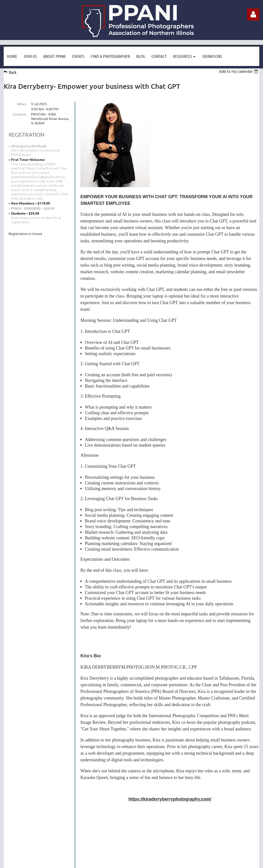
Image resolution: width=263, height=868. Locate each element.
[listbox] (239, 71)
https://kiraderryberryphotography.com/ (170, 799)
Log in (253, 14)
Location (19, 114)
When (22, 104)
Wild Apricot (201, 862)
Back (13, 72)
